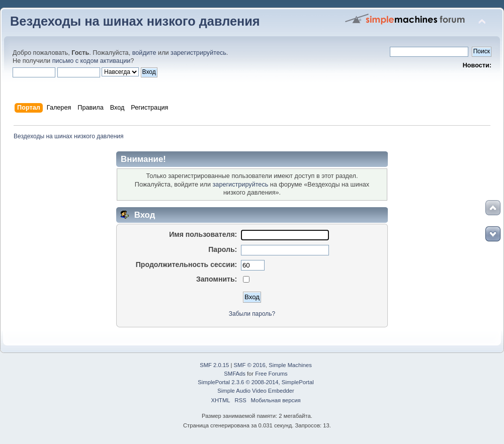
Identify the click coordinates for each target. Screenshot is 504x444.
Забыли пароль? (252, 314)
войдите (144, 53)
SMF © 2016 (250, 365)
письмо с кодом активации (92, 61)
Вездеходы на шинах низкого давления (135, 21)
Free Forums (271, 374)
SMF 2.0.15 (214, 365)
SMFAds (235, 374)
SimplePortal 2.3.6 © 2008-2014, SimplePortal (256, 382)
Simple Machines (290, 365)
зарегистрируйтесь (198, 53)
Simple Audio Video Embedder (256, 391)
